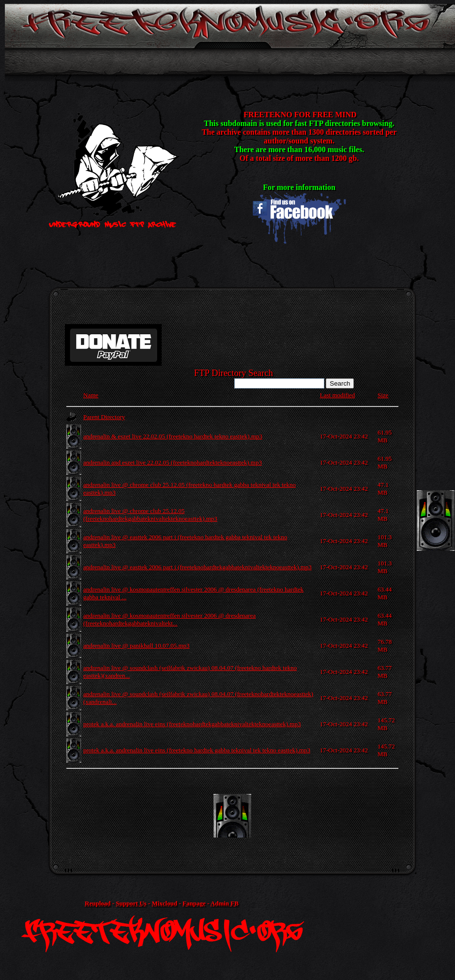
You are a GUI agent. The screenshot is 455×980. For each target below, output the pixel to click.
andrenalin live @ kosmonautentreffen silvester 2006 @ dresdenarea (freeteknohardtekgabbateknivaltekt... (169, 619)
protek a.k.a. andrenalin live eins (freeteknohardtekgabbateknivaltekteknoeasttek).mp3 (192, 724)
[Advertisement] (241, 816)
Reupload (98, 903)
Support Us (131, 903)
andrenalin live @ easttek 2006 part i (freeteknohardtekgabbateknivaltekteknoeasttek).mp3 (197, 567)
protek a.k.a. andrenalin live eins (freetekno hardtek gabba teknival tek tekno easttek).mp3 (197, 750)
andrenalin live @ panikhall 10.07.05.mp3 (136, 646)
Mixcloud (164, 903)
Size (383, 395)
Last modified (338, 395)
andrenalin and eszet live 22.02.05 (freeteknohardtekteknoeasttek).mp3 (173, 462)
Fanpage (194, 903)
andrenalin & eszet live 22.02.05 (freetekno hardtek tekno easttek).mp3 (173, 436)
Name (91, 395)
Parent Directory (104, 417)
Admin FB (225, 903)
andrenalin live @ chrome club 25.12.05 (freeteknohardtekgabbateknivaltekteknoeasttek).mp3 (150, 515)
